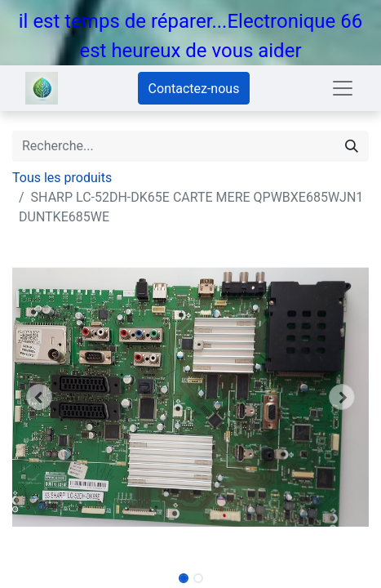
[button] (39, 397)
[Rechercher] (352, 146)
